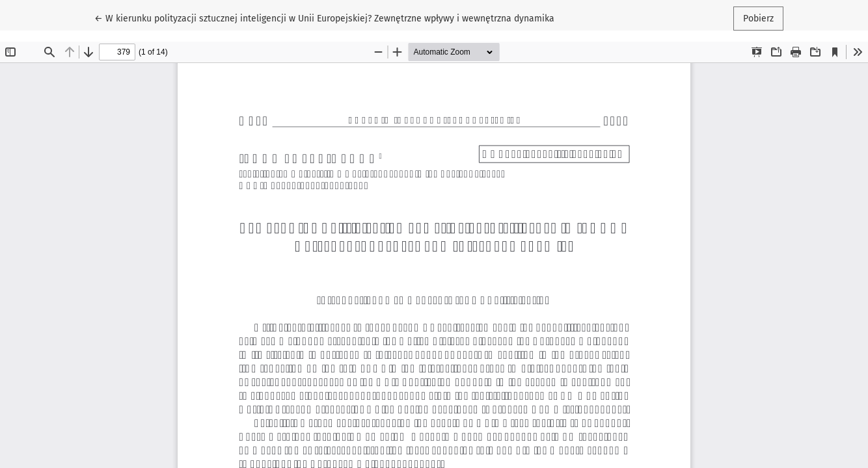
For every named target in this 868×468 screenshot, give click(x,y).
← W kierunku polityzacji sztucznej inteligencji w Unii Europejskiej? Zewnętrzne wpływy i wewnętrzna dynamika (324, 18)
